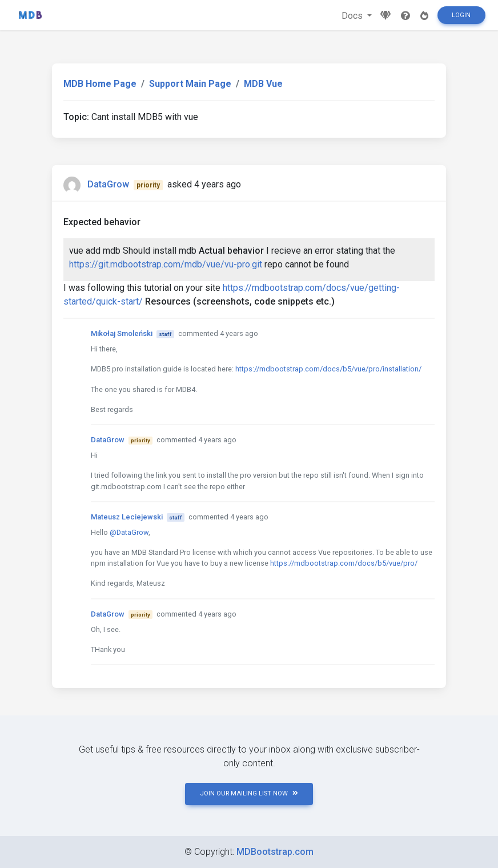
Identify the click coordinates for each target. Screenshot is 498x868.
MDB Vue (263, 84)
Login (461, 15)
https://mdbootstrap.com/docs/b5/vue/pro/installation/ (328, 369)
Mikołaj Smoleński (122, 333)
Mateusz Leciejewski (127, 517)
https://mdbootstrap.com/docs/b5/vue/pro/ (344, 563)
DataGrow (108, 184)
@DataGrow (129, 532)
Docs (353, 16)
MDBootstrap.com (275, 852)
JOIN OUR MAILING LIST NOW (249, 793)
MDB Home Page (100, 84)
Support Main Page (190, 84)
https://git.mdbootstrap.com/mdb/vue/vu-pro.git (166, 264)
